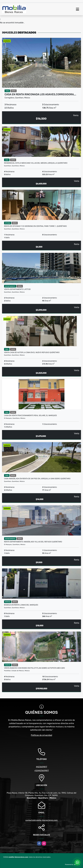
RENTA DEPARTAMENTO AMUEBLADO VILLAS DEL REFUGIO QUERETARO (33, 542)
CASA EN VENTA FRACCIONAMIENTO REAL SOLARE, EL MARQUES (30, 415)
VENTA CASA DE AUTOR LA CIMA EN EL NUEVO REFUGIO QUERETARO (32, 352)
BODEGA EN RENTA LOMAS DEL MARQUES (21, 605)
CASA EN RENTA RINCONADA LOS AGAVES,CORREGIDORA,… (40, 94)
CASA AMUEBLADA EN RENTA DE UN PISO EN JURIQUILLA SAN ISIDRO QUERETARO (37, 479)
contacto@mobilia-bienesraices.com (41, 820)
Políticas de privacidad (41, 735)
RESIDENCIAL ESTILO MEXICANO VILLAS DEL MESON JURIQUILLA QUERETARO (36, 163)
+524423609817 (41, 771)
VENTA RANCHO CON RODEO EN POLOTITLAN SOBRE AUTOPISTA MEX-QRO (34, 668)
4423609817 (42, 767)
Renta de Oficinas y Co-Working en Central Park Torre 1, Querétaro (35, 226)
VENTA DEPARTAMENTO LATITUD (17, 289)
